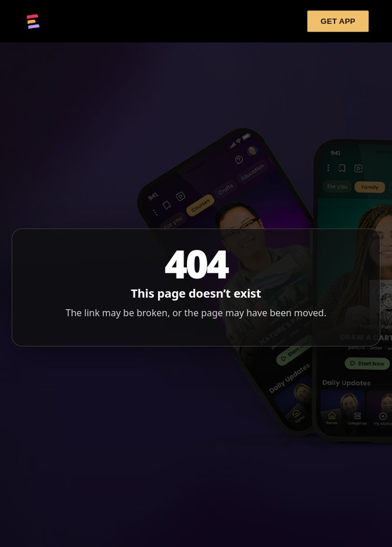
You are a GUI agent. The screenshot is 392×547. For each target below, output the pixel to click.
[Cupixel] (33, 22)
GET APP (338, 21)
